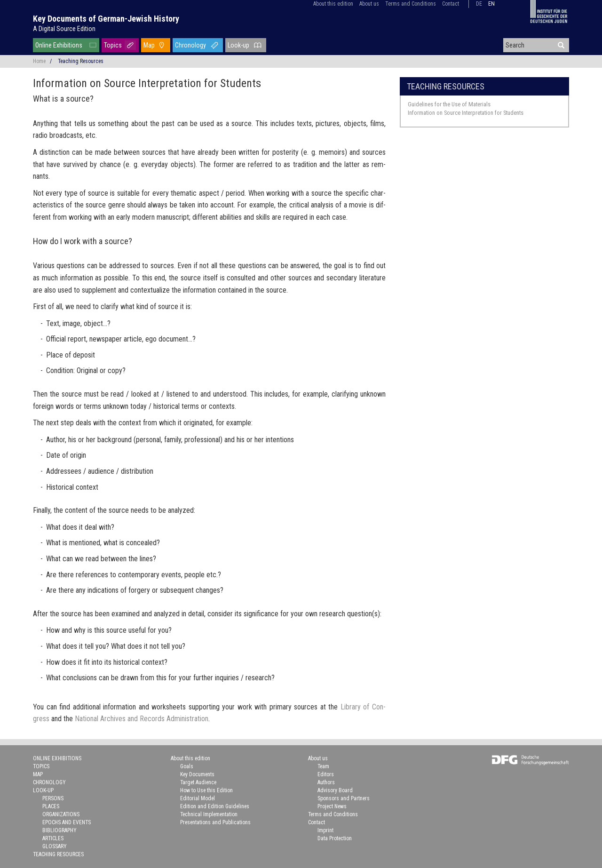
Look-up (238, 45)
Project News (332, 806)
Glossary (55, 846)
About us (369, 4)
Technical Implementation (209, 814)
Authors (326, 782)
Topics (113, 45)
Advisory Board (335, 790)
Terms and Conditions (411, 4)
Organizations (61, 814)
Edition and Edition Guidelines (215, 806)
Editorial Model (198, 798)
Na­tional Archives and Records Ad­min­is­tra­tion (142, 719)
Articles (53, 838)
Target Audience (198, 782)
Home (39, 61)
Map (149, 45)
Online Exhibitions (59, 45)
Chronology (190, 45)
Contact (451, 4)
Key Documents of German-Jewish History (106, 19)
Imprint (325, 830)
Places (51, 806)
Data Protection (335, 838)
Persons (53, 798)
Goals (187, 766)
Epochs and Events (67, 822)
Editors (326, 774)
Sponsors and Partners (344, 798)
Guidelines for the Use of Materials (449, 104)
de (479, 4)
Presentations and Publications (215, 822)
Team (323, 766)
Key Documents (197, 774)
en (491, 4)
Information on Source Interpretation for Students (466, 113)
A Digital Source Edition (64, 29)
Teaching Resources (446, 86)
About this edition (333, 4)
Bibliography (59, 830)
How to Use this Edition (206, 790)
